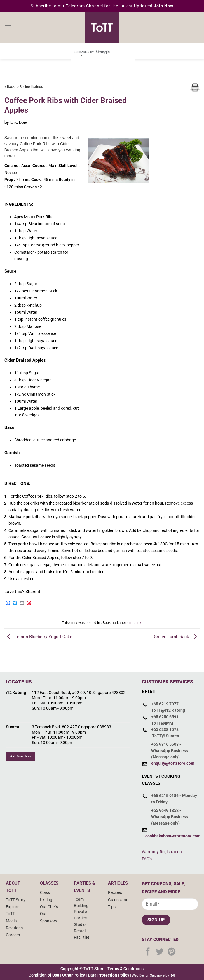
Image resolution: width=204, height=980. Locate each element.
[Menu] (8, 27)
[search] (95, 52)
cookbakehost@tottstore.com (173, 836)
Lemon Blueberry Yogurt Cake (38, 637)
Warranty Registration (162, 852)
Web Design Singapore (148, 975)
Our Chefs (49, 907)
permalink (133, 623)
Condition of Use (44, 975)
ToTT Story (16, 900)
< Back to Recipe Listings (24, 87)
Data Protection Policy (109, 975)
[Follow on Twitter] (160, 952)
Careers (13, 935)
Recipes (115, 892)
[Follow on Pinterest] (171, 952)
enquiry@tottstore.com (173, 763)
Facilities (82, 937)
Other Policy (74, 975)
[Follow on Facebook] (148, 952)
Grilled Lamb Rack (177, 637)
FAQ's (147, 859)
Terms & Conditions (125, 969)
